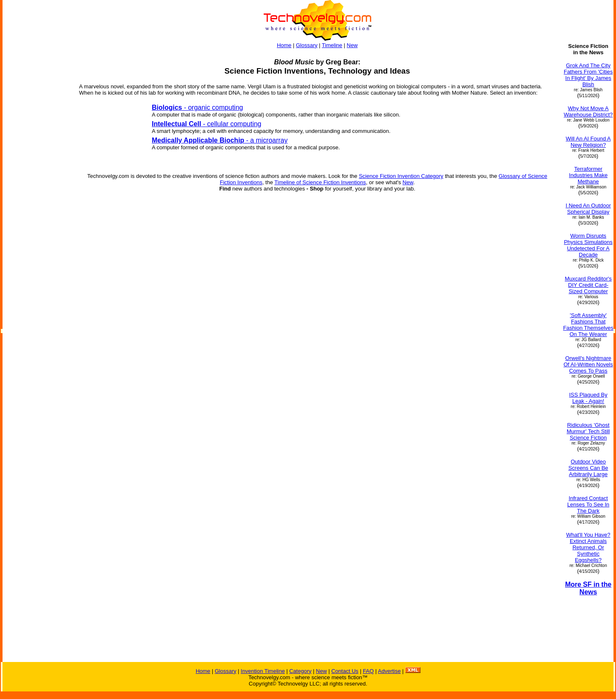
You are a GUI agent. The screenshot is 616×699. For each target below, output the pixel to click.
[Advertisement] (37, 277)
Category (300, 671)
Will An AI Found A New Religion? (588, 142)
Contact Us (345, 671)
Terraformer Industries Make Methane (588, 175)
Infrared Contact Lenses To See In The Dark (588, 504)
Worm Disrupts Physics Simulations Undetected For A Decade (588, 245)
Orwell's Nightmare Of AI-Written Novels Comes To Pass (588, 364)
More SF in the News (588, 588)
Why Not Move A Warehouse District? (588, 111)
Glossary (307, 45)
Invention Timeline (263, 671)
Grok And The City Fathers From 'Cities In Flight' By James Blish (588, 75)
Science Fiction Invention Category (401, 176)
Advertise (389, 671)
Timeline (332, 45)
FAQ (368, 671)
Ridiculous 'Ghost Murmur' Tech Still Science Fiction (588, 431)
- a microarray (220, 140)
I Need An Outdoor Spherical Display (588, 209)
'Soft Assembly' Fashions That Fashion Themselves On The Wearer (588, 325)
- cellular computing (207, 124)
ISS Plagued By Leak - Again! (588, 398)
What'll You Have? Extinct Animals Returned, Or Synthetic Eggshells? (588, 547)
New (352, 45)
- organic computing (197, 107)
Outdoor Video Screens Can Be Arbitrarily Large (588, 468)
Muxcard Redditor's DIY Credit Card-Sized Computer (588, 285)
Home (284, 45)
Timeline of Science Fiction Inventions (320, 182)
